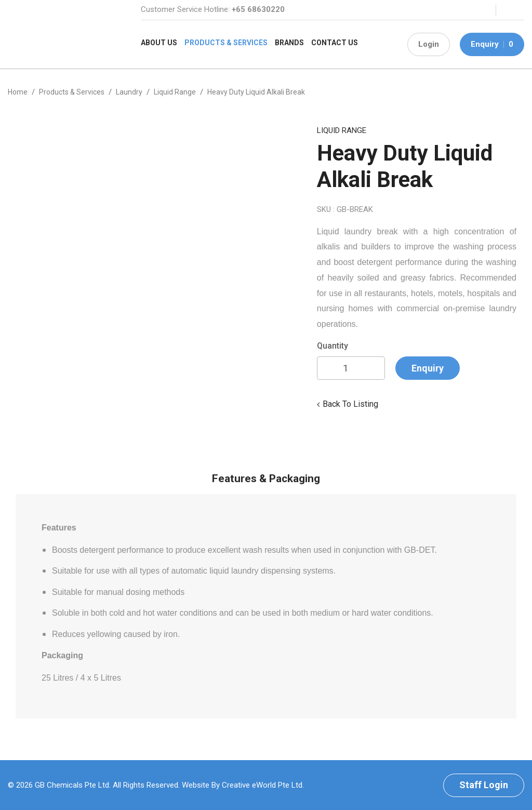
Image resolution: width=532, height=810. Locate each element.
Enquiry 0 (492, 44)
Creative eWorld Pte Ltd (262, 785)
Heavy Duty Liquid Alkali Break (256, 92)
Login (429, 44)
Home (18, 92)
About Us (159, 43)
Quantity (332, 346)
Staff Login (484, 785)
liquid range (175, 92)
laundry (129, 92)
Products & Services (226, 43)
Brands (289, 43)
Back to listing (350, 404)
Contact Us (335, 43)
